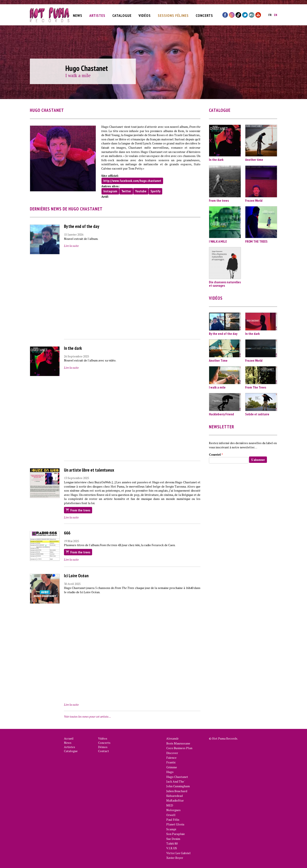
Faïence (171, 758)
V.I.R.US (172, 848)
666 (67, 533)
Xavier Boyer (175, 858)
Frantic (171, 762)
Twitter (126, 191)
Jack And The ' (176, 781)
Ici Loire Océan (76, 576)
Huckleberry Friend (221, 414)
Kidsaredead (174, 796)
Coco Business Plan (179, 748)
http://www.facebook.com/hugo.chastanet (132, 181)
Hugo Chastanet (177, 777)
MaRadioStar (175, 800)
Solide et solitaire (257, 414)
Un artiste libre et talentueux (89, 470)
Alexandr (172, 738)
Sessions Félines (173, 14)
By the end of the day (82, 226)
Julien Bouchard (177, 791)
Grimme (172, 767)
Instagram (110, 191)
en (276, 14)
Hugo (170, 772)
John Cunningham (178, 786)
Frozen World (254, 200)
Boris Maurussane (178, 743)
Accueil (69, 738)
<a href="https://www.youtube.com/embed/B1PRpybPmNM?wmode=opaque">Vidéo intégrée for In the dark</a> (132, 416)
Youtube (141, 191)
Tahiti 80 (172, 843)
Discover (172, 753)
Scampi (171, 829)
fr (270, 14)
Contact (104, 751)
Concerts (204, 14)
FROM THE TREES (256, 241)
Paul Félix (173, 820)
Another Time (218, 360)
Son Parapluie (176, 834)
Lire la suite (71, 246)
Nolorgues (173, 810)
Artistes (97, 14)
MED (170, 805)
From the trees (80, 510)
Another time (254, 160)
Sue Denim (173, 839)
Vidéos (145, 14)
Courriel (216, 454)
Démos (103, 747)
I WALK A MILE (218, 241)
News (78, 14)
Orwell (171, 815)
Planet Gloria (175, 824)
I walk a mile (78, 75)
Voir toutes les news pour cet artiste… (87, 716)
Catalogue (122, 14)
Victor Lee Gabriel (178, 853)
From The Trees (256, 387)
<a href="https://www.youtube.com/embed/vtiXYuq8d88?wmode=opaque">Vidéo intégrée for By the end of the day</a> (132, 294)
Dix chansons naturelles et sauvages (225, 284)
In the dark (73, 348)
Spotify (155, 191)
